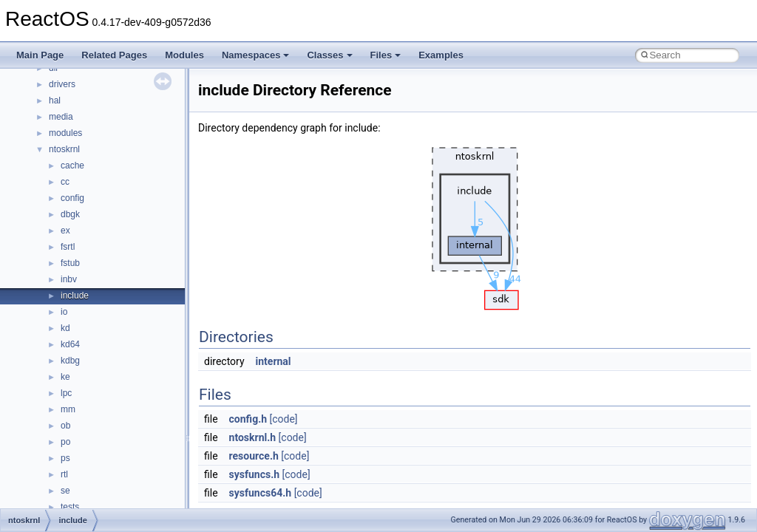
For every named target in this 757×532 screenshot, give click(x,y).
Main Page (40, 55)
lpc (66, 393)
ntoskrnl (64, 149)
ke (65, 377)
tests (70, 507)
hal (55, 100)
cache (72, 166)
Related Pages (114, 55)
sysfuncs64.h (261, 493)
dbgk (70, 214)
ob (65, 426)
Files (386, 55)
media (61, 117)
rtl (64, 474)
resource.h (254, 456)
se (65, 491)
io (64, 312)
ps (65, 458)
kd (65, 328)
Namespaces (256, 55)
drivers (62, 84)
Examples (441, 55)
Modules (184, 55)
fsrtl (68, 247)
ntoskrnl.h (253, 437)
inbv (69, 279)
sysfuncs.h (255, 474)
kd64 (70, 344)
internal (274, 361)
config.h (248, 419)
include (75, 296)
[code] (284, 419)
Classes (329, 55)
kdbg (70, 361)
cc (65, 182)
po (65, 442)
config (72, 198)
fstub (70, 263)
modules (65, 133)
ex (65, 231)
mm (68, 409)
